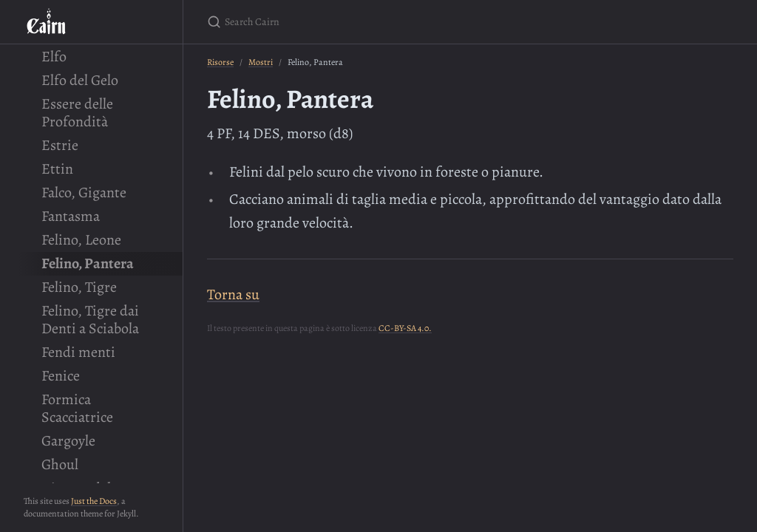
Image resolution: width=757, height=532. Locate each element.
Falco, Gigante (84, 192)
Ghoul (60, 464)
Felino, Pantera (88, 263)
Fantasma (71, 216)
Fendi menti (78, 352)
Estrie (60, 145)
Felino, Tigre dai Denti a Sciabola (90, 320)
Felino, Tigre (79, 287)
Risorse (220, 62)
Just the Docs (94, 501)
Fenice (61, 376)
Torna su (233, 294)
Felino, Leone (81, 240)
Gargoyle (68, 441)
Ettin (57, 169)
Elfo (54, 57)
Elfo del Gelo (80, 80)
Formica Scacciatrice (77, 408)
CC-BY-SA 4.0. (405, 328)
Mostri (261, 62)
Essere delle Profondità (77, 113)
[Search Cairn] (381, 22)
